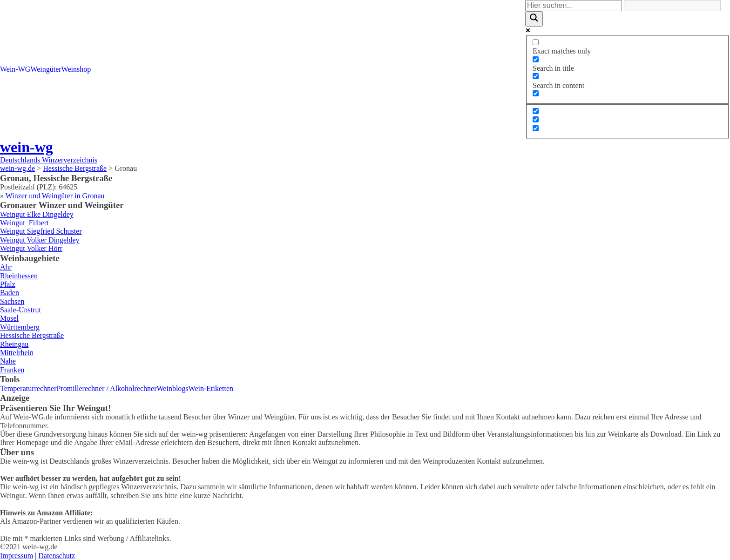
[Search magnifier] (534, 19)
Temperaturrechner (28, 388)
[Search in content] (536, 76)
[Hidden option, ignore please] (536, 111)
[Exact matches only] (536, 42)
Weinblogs (173, 388)
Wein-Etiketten (211, 388)
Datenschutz (57, 556)
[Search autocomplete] (672, 6)
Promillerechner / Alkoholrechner (106, 388)
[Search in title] (536, 59)
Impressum (17, 556)
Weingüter (46, 69)
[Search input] (574, 6)
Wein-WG (15, 69)
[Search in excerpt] (536, 93)
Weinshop (76, 69)
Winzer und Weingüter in (55, 196)
